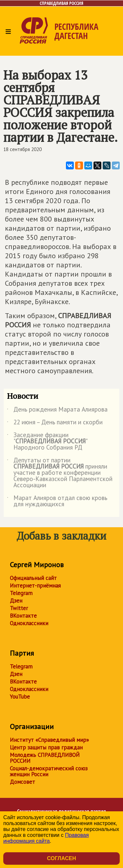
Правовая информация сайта (46, 838)
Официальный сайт (33, 578)
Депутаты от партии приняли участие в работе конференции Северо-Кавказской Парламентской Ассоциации (60, 473)
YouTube (20, 697)
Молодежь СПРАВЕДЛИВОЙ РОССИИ (45, 758)
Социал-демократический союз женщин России (49, 771)
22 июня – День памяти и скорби (55, 423)
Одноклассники (29, 623)
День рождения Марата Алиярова (57, 411)
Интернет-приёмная (35, 586)
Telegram (21, 593)
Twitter (19, 608)
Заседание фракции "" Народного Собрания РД (47, 442)
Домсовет (22, 782)
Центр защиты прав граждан (46, 747)
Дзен (16, 601)
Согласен (61, 858)
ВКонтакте (23, 616)
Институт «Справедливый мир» (49, 740)
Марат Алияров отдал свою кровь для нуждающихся (57, 501)
